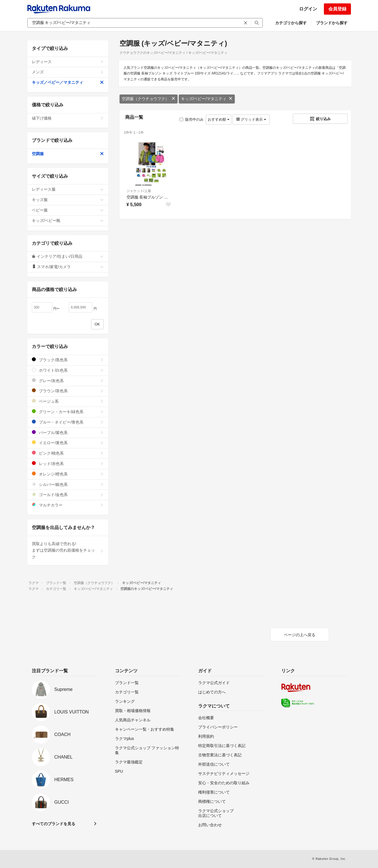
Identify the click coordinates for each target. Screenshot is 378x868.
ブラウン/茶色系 (68, 391)
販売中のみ (192, 119)
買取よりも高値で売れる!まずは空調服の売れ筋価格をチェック (68, 550)
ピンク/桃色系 (68, 453)
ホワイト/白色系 (68, 370)
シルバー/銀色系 (68, 484)
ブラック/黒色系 (68, 360)
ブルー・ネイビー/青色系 (68, 422)
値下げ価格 (68, 118)
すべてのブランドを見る (54, 824)
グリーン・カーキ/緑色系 (68, 412)
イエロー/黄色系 (68, 443)
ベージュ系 (68, 401)
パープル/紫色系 (68, 432)
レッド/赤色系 (68, 463)
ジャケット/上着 (139, 191)
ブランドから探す (332, 23)
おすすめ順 (219, 119)
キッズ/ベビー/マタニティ (207, 99)
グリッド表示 (251, 119)
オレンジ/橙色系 (68, 474)
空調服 (68, 154)
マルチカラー (68, 505)
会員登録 (337, 9)
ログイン (308, 9)
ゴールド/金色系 (68, 494)
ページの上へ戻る (300, 635)
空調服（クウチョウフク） (149, 99)
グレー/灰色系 (68, 381)
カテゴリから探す (291, 23)
